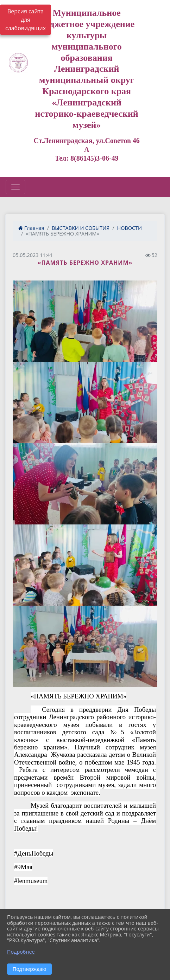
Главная (31, 228)
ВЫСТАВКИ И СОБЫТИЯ (81, 228)
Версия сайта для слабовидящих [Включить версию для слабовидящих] (26, 20)
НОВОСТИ (130, 228)
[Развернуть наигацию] (15, 187)
